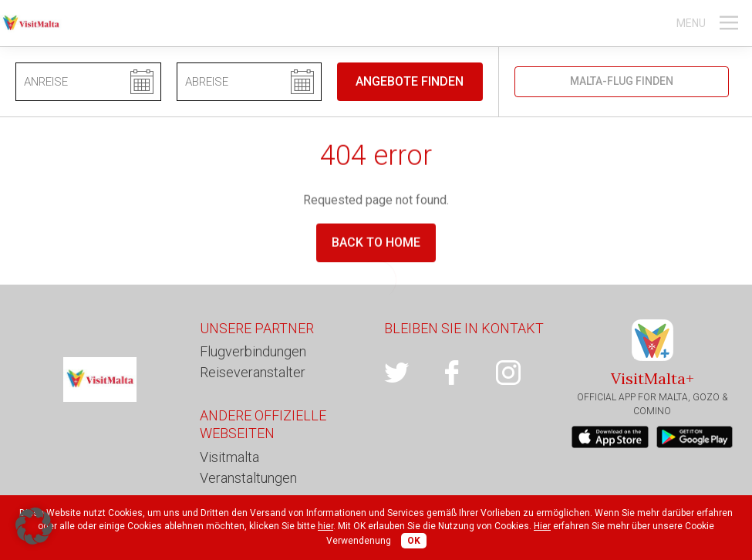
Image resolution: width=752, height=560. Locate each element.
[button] (34, 526)
